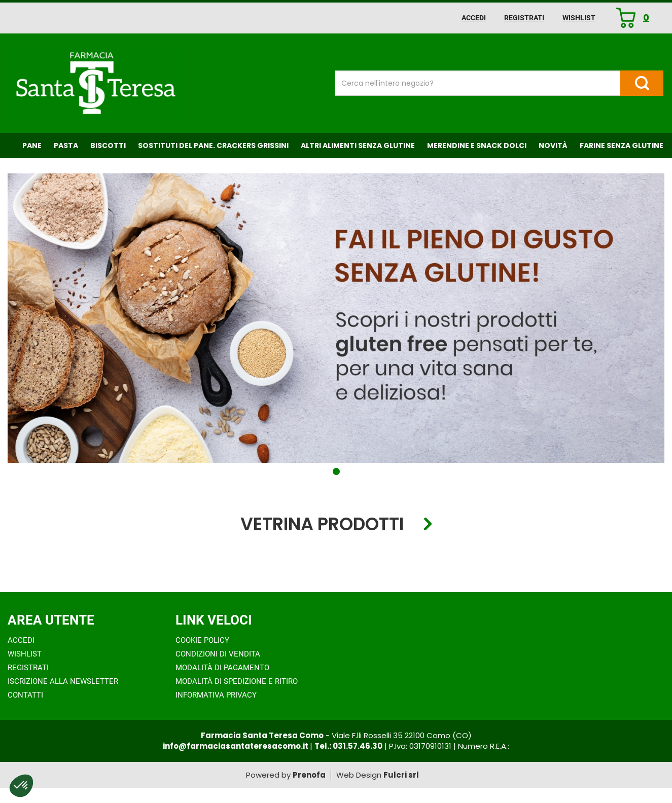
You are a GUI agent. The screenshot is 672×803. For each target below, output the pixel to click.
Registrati (524, 18)
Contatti (25, 695)
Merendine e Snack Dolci (477, 145)
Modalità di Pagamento (222, 668)
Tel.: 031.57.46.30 (348, 746)
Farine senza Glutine (622, 145)
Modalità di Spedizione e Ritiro (237, 681)
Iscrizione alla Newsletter (63, 681)
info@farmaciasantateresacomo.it (236, 746)
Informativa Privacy (216, 695)
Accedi (474, 18)
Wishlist (579, 18)
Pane (32, 145)
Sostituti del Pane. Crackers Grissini (213, 145)
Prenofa (309, 775)
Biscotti (108, 145)
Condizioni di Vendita (218, 654)
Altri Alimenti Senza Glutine (358, 145)
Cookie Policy (202, 640)
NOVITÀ (553, 145)
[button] (336, 471)
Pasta (66, 145)
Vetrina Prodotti (322, 524)
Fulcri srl (401, 775)
